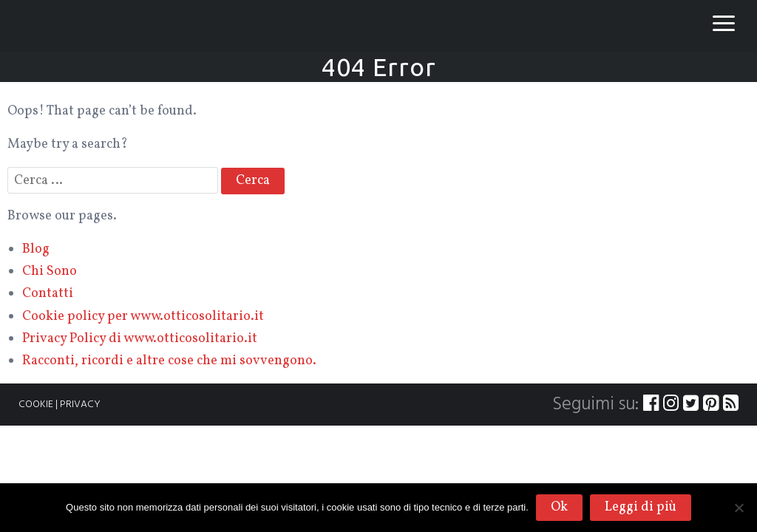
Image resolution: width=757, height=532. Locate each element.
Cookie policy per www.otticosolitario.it (143, 317)
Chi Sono (50, 272)
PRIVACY (80, 405)
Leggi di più (641, 507)
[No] (739, 508)
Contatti (48, 294)
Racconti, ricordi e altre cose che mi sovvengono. (169, 361)
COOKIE (36, 405)
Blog (36, 249)
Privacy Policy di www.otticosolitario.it (140, 339)
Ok (559, 507)
